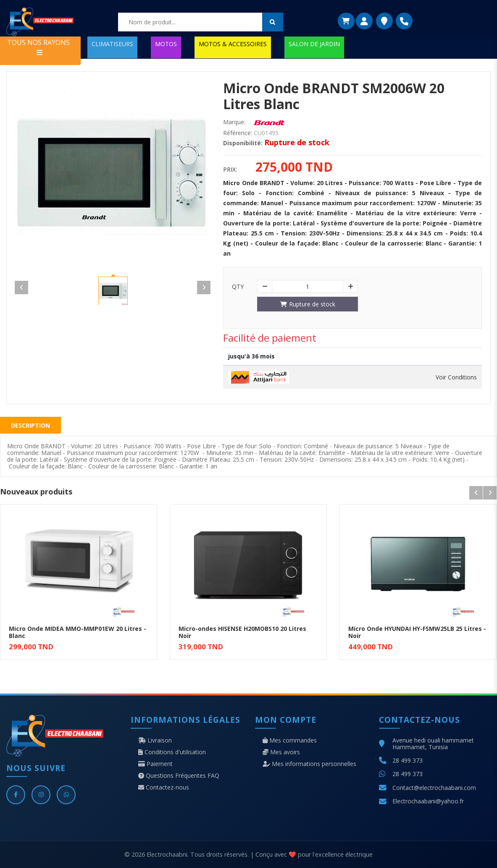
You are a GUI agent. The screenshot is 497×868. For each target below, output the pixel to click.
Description (30, 425)
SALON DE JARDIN (314, 44)
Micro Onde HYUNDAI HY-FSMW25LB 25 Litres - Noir (417, 632)
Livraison (155, 740)
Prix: (230, 170)
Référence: (238, 133)
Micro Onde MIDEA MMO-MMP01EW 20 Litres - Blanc (78, 632)
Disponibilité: (243, 143)
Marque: (234, 122)
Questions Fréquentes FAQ (179, 776)
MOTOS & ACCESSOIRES (233, 44)
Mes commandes (290, 740)
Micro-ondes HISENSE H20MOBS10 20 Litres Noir (242, 632)
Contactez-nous (164, 787)
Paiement (155, 764)
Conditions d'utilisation (172, 752)
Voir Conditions (456, 377)
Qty (238, 287)
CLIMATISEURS (112, 44)
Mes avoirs (281, 752)
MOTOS (166, 44)
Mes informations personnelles (309, 764)
